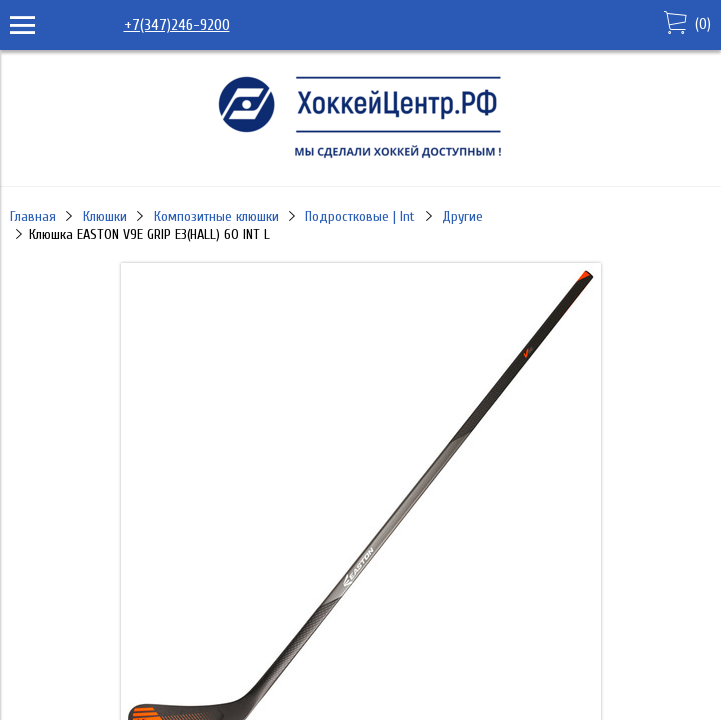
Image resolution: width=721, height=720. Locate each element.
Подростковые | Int (360, 216)
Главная (33, 216)
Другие (462, 216)
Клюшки (105, 216)
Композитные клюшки (216, 216)
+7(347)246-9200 (177, 25)
